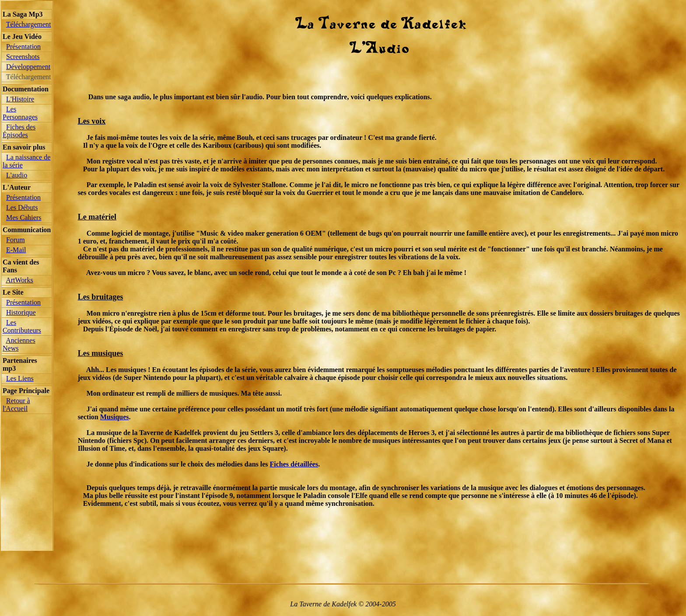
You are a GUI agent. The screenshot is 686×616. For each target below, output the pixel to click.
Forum (16, 240)
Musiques (115, 417)
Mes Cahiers (24, 218)
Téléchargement (29, 24)
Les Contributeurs (22, 326)
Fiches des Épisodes (19, 131)
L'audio (17, 175)
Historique (21, 312)
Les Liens (20, 378)
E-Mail (16, 250)
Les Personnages (20, 113)
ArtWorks (19, 280)
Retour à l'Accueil (16, 405)
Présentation (23, 47)
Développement (28, 67)
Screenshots (23, 57)
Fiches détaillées (294, 464)
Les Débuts (22, 207)
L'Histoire (20, 99)
